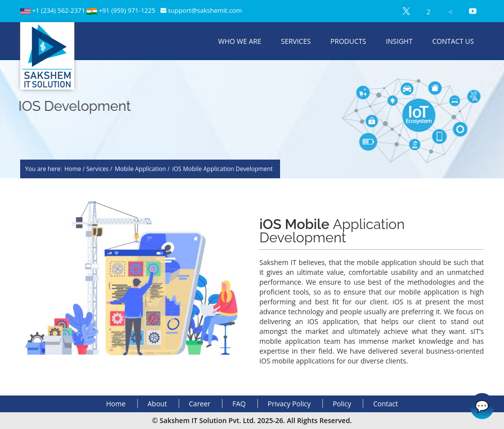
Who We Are (239, 41)
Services (296, 41)
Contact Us (453, 41)
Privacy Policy (289, 404)
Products (348, 41)
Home (116, 404)
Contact (385, 404)
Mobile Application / (142, 169)
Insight (399, 41)
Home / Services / (89, 169)
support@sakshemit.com (205, 10)
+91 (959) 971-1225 (127, 10)
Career (200, 404)
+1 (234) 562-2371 (59, 10)
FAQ (239, 404)
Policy (342, 404)
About (157, 404)
